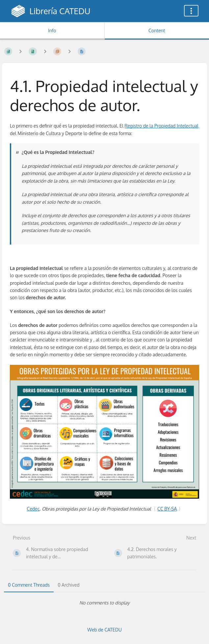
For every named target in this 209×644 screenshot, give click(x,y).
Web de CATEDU (104, 630)
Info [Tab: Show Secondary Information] (52, 30)
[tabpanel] (104, 603)
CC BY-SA (167, 509)
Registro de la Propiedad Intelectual (161, 126)
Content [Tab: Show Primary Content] (157, 30)
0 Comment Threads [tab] (29, 585)
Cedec (33, 509)
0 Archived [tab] (68, 585)
